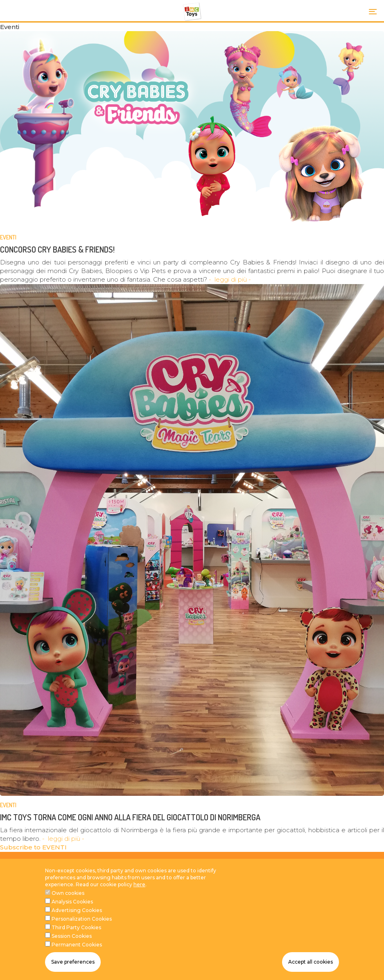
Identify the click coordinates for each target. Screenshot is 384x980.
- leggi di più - (230, 279)
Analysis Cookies (72, 902)
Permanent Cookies (77, 945)
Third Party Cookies (76, 927)
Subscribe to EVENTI (33, 847)
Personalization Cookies (82, 919)
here (139, 884)
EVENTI (8, 237)
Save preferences (73, 962)
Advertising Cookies (77, 910)
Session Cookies (72, 936)
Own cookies (68, 893)
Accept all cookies (311, 962)
